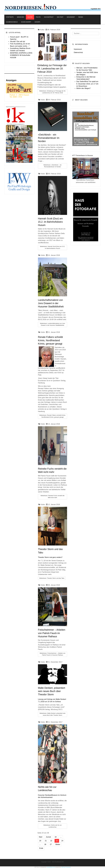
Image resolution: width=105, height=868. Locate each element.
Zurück (48, 837)
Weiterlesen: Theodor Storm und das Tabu (52, 578)
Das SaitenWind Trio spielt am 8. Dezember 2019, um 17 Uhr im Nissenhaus (87, 84)
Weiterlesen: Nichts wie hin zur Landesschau (52, 826)
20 (40, 841)
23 (57, 841)
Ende (41, 848)
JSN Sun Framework (66, 867)
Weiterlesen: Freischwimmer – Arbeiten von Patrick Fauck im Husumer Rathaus (52, 654)
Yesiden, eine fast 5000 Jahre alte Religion (87, 74)
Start (41, 837)
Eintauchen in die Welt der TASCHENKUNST (86, 78)
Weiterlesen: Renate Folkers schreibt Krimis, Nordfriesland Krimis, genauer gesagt (52, 416)
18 (56, 837)
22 (51, 841)
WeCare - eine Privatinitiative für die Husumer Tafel (87, 69)
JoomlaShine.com (51, 867)
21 (46, 841)
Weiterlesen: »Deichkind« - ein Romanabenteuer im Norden (52, 166)
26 (45, 844)
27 (51, 844)
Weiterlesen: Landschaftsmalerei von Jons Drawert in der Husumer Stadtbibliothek (52, 324)
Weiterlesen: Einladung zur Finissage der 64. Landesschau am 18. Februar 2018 (52, 92)
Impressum (78, 49)
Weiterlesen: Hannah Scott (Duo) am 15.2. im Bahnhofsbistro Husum (53, 247)
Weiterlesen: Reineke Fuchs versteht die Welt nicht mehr (52, 497)
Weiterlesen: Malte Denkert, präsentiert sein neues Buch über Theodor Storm (53, 714)
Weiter (58, 844)
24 (62, 841)
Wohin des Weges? (83, 88)
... (61, 837)
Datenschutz (78, 52)
